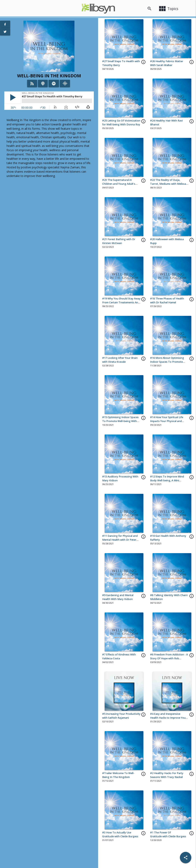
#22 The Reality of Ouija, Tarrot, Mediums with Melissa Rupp (168, 184)
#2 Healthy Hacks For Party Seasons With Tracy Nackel (167, 775)
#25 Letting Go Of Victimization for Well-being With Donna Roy (121, 123)
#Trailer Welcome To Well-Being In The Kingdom (118, 775)
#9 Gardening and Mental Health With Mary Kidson (118, 597)
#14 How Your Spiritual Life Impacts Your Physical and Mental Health (167, 421)
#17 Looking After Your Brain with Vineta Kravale (120, 360)
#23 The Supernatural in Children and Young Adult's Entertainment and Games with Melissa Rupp (121, 186)
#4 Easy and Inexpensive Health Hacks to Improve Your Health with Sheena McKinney (168, 718)
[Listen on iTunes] (43, 83)
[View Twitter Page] (5, 32)
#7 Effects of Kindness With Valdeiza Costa (119, 656)
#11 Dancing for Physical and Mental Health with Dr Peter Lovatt (120, 540)
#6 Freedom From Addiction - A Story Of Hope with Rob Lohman (169, 658)
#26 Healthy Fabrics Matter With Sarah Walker (167, 63)
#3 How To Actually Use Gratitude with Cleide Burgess (120, 834)
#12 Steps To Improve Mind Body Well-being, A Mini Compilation (167, 480)
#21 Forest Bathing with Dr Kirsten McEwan (119, 241)
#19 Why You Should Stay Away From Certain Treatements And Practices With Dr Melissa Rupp (121, 302)
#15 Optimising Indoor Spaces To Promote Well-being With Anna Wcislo (120, 421)
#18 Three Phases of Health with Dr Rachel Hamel (167, 301)
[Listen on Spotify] (54, 83)
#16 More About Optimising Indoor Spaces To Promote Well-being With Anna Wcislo (167, 362)
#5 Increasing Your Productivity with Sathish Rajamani (121, 716)
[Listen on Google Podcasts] (65, 83)
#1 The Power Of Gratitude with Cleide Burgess (168, 834)
